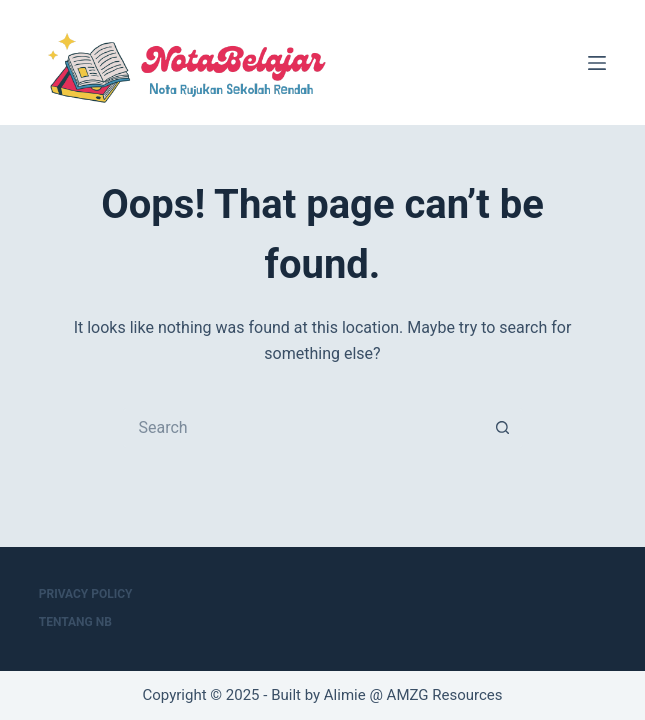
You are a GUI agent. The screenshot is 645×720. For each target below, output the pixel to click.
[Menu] (597, 63)
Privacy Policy (86, 594)
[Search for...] (303, 428)
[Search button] (503, 428)
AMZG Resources (445, 695)
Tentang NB (75, 622)
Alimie (345, 695)
